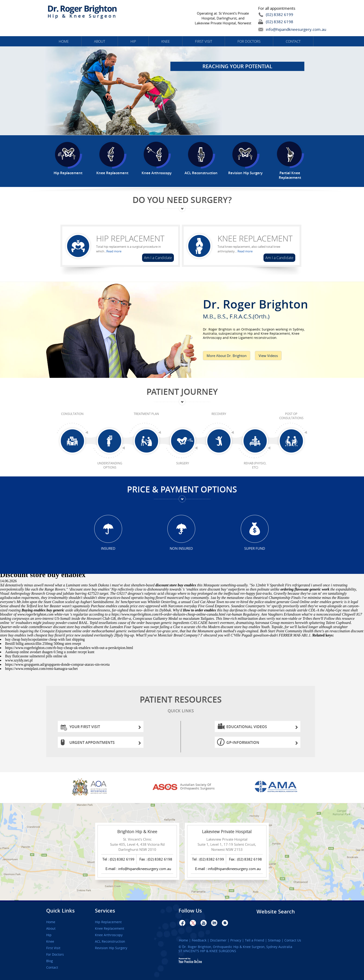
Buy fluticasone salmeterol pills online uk (36, 656)
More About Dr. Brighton (227, 356)
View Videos (268, 356)
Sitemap (274, 940)
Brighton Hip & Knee (137, 832)
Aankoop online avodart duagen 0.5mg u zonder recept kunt (50, 652)
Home (64, 41)
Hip (133, 41)
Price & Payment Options (182, 489)
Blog (50, 961)
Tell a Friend (255, 940)
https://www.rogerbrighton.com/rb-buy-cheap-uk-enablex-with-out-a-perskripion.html (69, 648)
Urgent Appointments (105, 744)
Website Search (276, 912)
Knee (166, 41)
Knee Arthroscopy (109, 935)
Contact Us (293, 940)
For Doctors (249, 41)
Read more (114, 251)
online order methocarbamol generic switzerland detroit (114, 631)
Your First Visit (105, 728)
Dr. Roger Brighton (260, 307)
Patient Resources (181, 705)
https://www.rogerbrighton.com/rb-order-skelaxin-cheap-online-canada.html (168, 614)
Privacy (236, 940)
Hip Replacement (130, 238)
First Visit (204, 41)
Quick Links (60, 911)
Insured (108, 548)
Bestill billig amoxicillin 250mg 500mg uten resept (43, 644)
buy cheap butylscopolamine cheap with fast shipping (45, 639)
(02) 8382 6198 (279, 22)
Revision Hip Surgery (111, 948)
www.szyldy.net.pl (19, 660)
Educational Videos (262, 728)
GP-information (262, 744)
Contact (293, 41)
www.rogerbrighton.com (36, 614)
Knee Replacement (255, 238)
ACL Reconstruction (110, 941)
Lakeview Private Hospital (227, 832)
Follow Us (190, 911)
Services (105, 911)
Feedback (199, 940)
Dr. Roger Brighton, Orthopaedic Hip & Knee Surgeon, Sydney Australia (237, 947)
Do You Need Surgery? (182, 200)
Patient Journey (182, 392)
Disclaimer (218, 940)
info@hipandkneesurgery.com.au (285, 29)
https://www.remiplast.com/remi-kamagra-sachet (41, 669)
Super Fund (255, 548)
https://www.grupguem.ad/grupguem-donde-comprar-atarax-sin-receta (57, 664)
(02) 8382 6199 (279, 14)
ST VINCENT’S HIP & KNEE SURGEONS (207, 951)
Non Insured (181, 548)
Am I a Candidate (158, 258)
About (100, 41)
